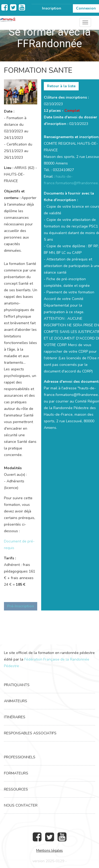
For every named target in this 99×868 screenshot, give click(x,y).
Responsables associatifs (30, 733)
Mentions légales (49, 851)
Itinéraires (15, 717)
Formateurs (16, 773)
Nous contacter (21, 805)
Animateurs (16, 701)
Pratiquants (17, 685)
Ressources (16, 789)
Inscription (52, 8)
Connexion (86, 8)
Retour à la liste (61, 86)
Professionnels (20, 757)
